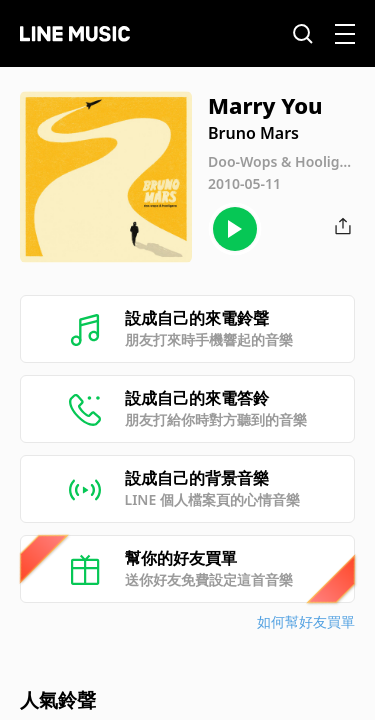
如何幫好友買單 (306, 621)
